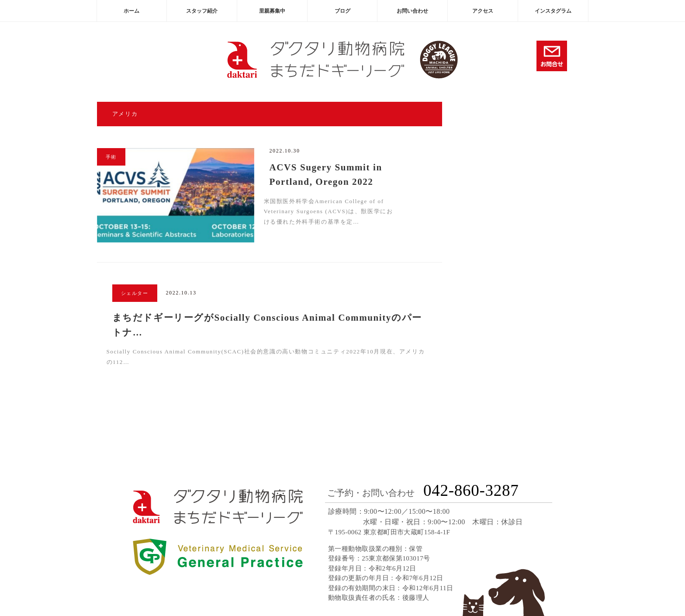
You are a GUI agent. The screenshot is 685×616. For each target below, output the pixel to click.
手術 (111, 157)
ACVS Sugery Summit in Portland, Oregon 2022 (326, 175)
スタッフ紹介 (202, 11)
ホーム (131, 11)
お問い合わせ (412, 11)
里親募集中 (272, 11)
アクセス (483, 11)
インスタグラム (553, 11)
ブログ (342, 11)
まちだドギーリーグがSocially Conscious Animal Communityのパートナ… (267, 325)
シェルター (135, 293)
